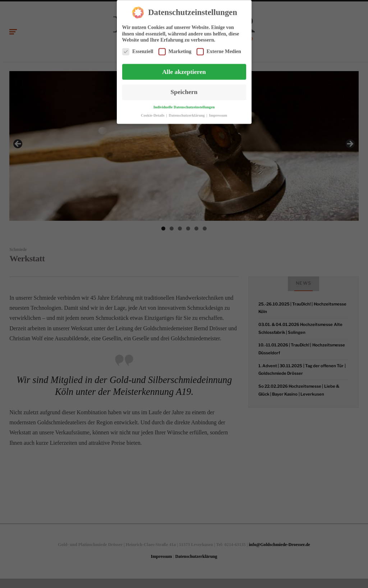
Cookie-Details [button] (153, 114)
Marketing (175, 50)
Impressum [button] (218, 114)
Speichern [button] (184, 90)
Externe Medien (219, 50)
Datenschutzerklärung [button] (187, 114)
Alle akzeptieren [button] (184, 70)
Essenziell (138, 50)
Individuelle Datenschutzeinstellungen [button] (184, 106)
